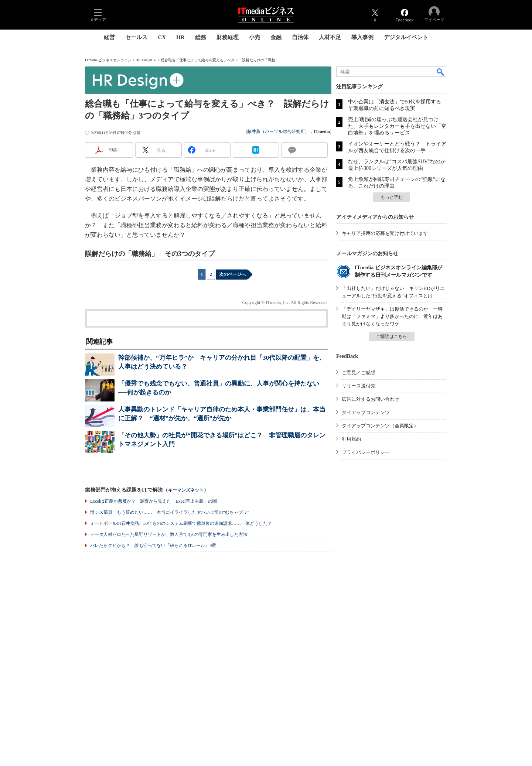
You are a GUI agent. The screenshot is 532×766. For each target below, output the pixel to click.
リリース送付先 (359, 386)
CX (162, 37)
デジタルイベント (406, 37)
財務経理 (228, 37)
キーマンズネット (186, 490)
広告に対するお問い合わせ (371, 399)
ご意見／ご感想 (359, 372)
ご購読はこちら (392, 336)
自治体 (300, 37)
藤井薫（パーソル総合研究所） (278, 131)
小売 (255, 37)
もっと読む (392, 197)
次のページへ (232, 274)
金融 (276, 37)
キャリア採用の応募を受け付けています (385, 233)
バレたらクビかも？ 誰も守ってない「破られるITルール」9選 (153, 546)
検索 (441, 72)
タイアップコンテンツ (366, 412)
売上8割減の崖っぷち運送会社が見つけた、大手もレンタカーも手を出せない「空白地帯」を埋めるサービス (397, 126)
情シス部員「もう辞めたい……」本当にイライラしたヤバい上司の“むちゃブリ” (170, 512)
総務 (201, 37)
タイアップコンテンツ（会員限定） (380, 426)
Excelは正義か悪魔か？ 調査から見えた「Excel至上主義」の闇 (154, 501)
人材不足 (330, 37)
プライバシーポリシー (366, 452)
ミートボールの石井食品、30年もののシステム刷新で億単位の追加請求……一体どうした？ (181, 523)
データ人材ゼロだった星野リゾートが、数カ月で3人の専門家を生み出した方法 (169, 534)
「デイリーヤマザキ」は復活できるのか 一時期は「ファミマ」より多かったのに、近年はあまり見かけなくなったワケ (392, 316)
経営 (109, 37)
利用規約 (351, 439)
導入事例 (362, 37)
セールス (136, 37)
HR (180, 37)
